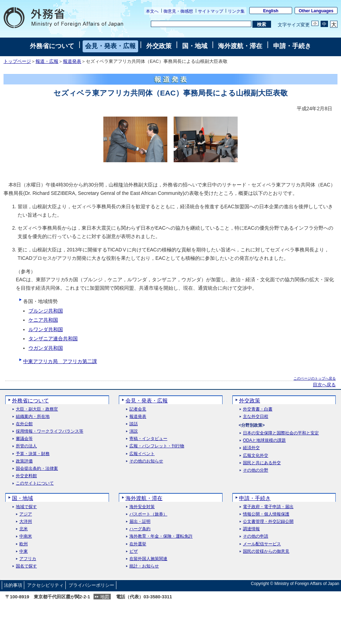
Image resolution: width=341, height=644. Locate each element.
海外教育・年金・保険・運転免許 (161, 536)
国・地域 (195, 46)
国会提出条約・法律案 (37, 469)
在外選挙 (138, 544)
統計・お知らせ (144, 566)
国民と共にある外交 (262, 463)
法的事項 (13, 585)
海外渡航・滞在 (240, 46)
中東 (24, 551)
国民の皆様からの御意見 (266, 551)
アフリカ (28, 559)
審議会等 (24, 439)
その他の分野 (256, 470)
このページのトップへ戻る (315, 378)
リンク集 (236, 11)
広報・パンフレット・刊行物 (157, 446)
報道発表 (72, 61)
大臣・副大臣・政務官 (37, 409)
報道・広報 (47, 61)
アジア (26, 514)
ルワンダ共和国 (46, 329)
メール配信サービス (262, 544)
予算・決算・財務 (33, 454)
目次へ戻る (324, 385)
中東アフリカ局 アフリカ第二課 (60, 361)
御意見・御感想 (178, 11)
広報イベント (142, 454)
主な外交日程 (256, 417)
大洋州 (26, 522)
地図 (105, 597)
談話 (134, 424)
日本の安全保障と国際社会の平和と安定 (281, 433)
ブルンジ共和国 (46, 311)
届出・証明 (140, 522)
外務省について (52, 46)
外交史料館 (26, 476)
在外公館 (24, 424)
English (271, 11)
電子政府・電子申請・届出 (268, 507)
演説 (134, 431)
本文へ (152, 11)
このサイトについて (35, 483)
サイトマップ (211, 11)
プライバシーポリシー (91, 585)
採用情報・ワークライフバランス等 (50, 431)
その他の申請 (256, 536)
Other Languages (316, 11)
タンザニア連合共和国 (53, 339)
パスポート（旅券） (148, 514)
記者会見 (138, 409)
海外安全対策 (142, 507)
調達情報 (251, 529)
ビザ (134, 551)
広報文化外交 (256, 456)
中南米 (26, 536)
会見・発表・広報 (110, 46)
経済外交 (251, 448)
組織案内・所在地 (33, 417)
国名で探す (26, 566)
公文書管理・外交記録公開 (268, 522)
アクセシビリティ (45, 585)
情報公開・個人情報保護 (266, 514)
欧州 (24, 544)
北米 (24, 529)
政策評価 (24, 461)
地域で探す (26, 507)
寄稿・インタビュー (148, 439)
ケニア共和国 (43, 320)
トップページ (17, 61)
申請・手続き (292, 46)
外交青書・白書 (258, 409)
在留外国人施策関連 (148, 559)
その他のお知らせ (146, 461)
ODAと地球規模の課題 (264, 441)
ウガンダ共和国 (46, 348)
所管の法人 (26, 446)
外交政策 (159, 46)
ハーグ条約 (140, 529)
